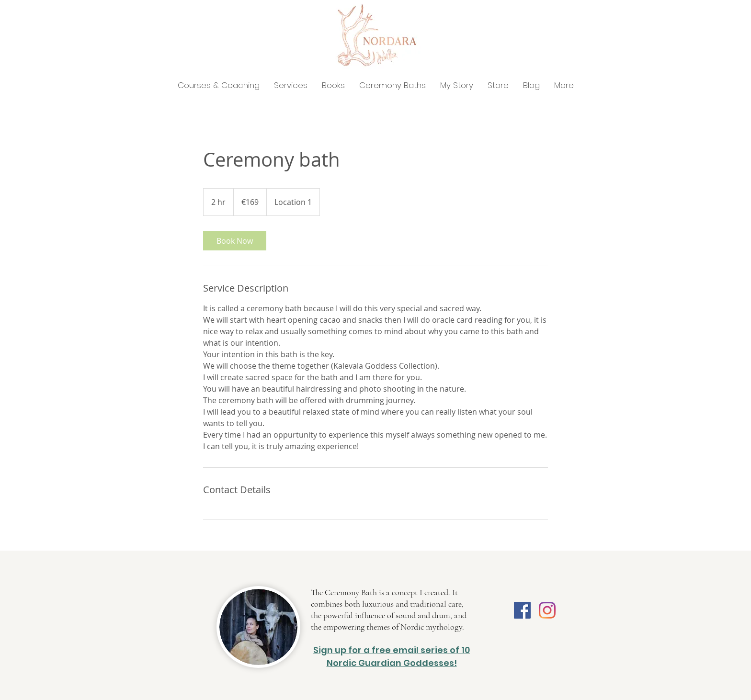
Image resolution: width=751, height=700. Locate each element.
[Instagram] (547, 610)
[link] (235, 241)
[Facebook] (522, 610)
